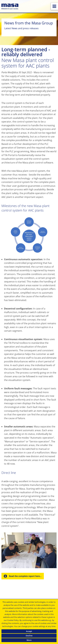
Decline (29, 636)
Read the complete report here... (25, 576)
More (29, 640)
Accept (29, 631)
